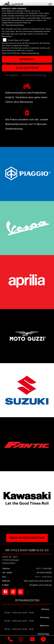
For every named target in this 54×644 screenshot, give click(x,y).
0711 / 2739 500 (44, 569)
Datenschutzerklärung (15, 25)
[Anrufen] (10, 640)
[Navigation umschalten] (50, 5)
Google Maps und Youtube (19, 40)
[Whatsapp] (21, 640)
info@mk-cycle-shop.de (40, 585)
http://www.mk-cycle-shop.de (38, 581)
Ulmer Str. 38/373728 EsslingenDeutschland (11, 560)
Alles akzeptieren (27, 68)
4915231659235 (44, 573)
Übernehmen (27, 59)
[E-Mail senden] (32, 640)
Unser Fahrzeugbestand (27, 538)
